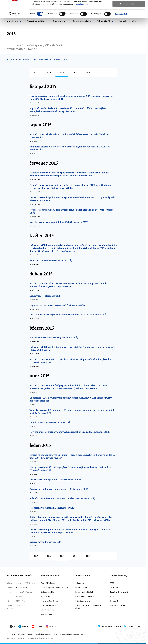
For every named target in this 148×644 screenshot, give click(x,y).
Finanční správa (81, 588)
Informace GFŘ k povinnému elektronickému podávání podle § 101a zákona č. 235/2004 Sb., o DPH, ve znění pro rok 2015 (71, 531)
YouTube (37, 626)
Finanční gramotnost (48, 605)
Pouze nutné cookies (129, 19)
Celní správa (80, 583)
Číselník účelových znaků (119, 592)
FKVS (112, 596)
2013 (88, 72)
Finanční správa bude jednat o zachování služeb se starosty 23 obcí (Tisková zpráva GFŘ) (69, 136)
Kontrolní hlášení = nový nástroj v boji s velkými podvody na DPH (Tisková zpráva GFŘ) (70, 148)
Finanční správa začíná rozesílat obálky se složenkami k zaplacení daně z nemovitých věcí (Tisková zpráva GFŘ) (68, 285)
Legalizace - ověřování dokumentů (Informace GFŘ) (57, 305)
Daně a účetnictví (24, 60)
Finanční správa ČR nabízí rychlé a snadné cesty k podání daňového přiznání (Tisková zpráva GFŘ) (70, 361)
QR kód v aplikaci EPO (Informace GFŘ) (50, 423)
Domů (13, 60)
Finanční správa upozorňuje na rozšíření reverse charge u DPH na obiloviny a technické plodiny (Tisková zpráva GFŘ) (70, 187)
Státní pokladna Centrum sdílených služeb (88, 607)
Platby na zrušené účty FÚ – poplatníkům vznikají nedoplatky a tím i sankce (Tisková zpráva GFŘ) (70, 469)
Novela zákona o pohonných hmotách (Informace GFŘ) (59, 222)
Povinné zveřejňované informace (22, 634)
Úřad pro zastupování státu (85, 596)
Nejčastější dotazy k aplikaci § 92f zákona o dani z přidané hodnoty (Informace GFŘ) (71, 211)
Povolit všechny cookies (129, 6)
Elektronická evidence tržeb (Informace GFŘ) (54, 338)
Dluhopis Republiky (48, 592)
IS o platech (114, 601)
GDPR (83, 634)
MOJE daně (114, 588)
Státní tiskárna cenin (83, 601)
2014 (75, 72)
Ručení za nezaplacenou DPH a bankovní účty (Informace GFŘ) (62, 498)
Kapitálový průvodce (48, 614)
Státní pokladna (47, 596)
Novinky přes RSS (132, 626)
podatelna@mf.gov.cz (24, 592)
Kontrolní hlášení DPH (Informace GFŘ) (51, 261)
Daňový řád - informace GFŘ (45, 296)
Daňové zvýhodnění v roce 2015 (46, 542)
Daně (34, 60)
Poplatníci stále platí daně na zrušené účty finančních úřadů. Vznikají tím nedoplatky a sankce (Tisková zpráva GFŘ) (68, 110)
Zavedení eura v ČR (48, 610)
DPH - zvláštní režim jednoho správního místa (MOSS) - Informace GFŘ (68, 315)
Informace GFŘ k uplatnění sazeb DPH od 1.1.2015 (55, 480)
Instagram (51, 626)
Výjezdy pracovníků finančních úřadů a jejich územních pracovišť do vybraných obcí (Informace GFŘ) (72, 412)
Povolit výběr (129, 12)
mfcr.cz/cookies (81, 19)
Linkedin (23, 626)
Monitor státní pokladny (49, 601)
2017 (36, 72)
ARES (112, 583)
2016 (49, 72)
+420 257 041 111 (22, 588)
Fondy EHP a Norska (48, 583)
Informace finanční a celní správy (50, 60)
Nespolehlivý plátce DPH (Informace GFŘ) (52, 508)
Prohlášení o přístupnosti (43, 634)
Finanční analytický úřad (84, 592)
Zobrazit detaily (121, 29)
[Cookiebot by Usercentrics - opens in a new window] (15, 29)
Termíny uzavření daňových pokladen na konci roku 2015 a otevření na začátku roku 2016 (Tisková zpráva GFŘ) (71, 97)
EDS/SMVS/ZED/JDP (118, 605)
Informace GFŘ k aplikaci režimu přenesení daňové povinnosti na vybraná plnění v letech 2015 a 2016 (73, 199)
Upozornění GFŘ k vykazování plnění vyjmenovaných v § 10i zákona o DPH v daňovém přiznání (71, 399)
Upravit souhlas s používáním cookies (66, 634)
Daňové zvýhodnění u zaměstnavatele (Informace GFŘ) (59, 489)
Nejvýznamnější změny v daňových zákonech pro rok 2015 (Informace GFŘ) (70, 432)
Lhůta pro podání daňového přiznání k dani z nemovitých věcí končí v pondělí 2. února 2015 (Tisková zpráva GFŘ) (72, 456)
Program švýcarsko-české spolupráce (55, 588)
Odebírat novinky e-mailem (109, 626)
